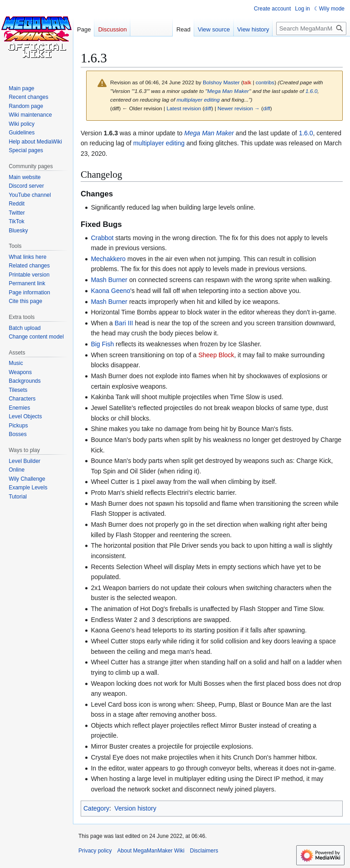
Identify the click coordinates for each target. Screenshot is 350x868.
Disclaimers (204, 851)
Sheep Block (216, 355)
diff (208, 108)
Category (96, 808)
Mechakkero (108, 259)
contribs (265, 82)
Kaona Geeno (110, 291)
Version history (135, 808)
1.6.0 (311, 91)
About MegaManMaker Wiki (151, 851)
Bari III (124, 323)
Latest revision (184, 108)
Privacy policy (95, 851)
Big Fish (102, 344)
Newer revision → (239, 108)
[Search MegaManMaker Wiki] (311, 28)
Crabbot (102, 238)
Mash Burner (109, 280)
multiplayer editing (198, 100)
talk (247, 82)
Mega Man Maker (228, 91)
